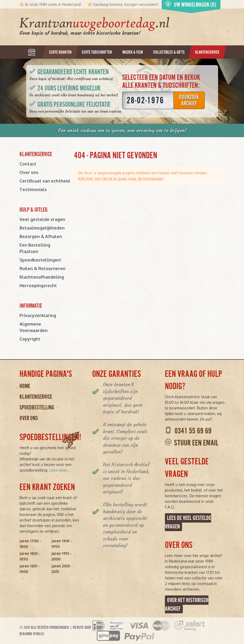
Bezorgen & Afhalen (41, 236)
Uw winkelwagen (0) (191, 4)
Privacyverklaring (38, 315)
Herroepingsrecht (38, 286)
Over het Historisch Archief (187, 604)
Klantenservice (36, 397)
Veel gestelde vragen (42, 219)
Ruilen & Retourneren (42, 268)
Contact (28, 164)
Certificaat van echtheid (45, 181)
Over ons (29, 172)
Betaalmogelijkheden (42, 228)
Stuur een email (196, 443)
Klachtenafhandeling (42, 277)
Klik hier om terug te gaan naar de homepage (121, 178)
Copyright (30, 339)
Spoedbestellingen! (40, 260)
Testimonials (33, 189)
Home (25, 386)
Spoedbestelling (37, 407)
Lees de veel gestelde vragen (188, 522)
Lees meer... (60, 470)
